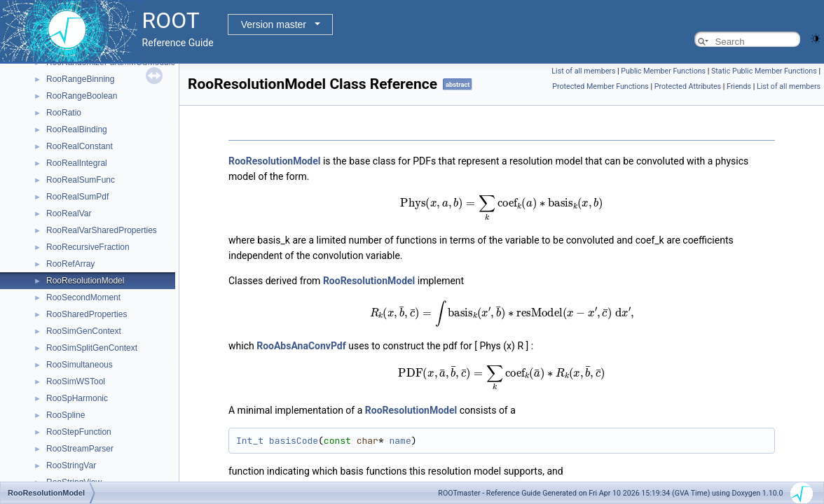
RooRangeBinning (80, 79)
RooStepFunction (79, 432)
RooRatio (64, 113)
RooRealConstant (80, 146)
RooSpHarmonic (77, 398)
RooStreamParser (80, 449)
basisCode (294, 441)
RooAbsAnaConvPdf (301, 346)
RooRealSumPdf (77, 197)
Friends (739, 86)
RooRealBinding (77, 129)
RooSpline (66, 415)
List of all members (583, 71)
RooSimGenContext (84, 331)
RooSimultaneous (80, 365)
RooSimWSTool (76, 381)
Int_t (250, 441)
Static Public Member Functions (764, 71)
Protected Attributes (688, 86)
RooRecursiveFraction (88, 247)
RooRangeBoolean (82, 96)
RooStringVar (71, 465)
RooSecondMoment (83, 297)
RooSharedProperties (87, 314)
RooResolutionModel (85, 281)
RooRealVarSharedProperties (102, 230)
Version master (274, 24)
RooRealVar (69, 213)
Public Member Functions (663, 71)
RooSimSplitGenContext (92, 348)
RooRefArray (70, 264)
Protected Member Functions (600, 86)
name (400, 441)
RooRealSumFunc (81, 180)
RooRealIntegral (77, 163)
